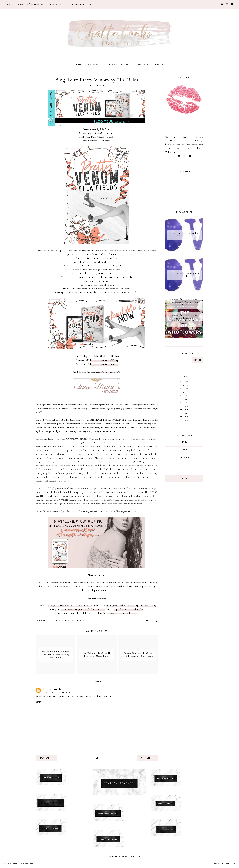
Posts (159, 64)
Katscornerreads (52, 689)
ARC (61, 621)
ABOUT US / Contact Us (31, 4)
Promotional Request (84, 4)
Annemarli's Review (47, 621)
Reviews (142, 64)
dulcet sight (229, 864)
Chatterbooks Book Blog (22, 864)
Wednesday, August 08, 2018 (58, 692)
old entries (147, 758)
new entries (46, 758)
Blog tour (70, 621)
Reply (39, 702)
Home (9, 4)
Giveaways (94, 64)
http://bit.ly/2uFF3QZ (108, 372)
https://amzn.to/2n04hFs (104, 364)
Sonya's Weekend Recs (119, 64)
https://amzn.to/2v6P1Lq (104, 360)
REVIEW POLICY (58, 4)
